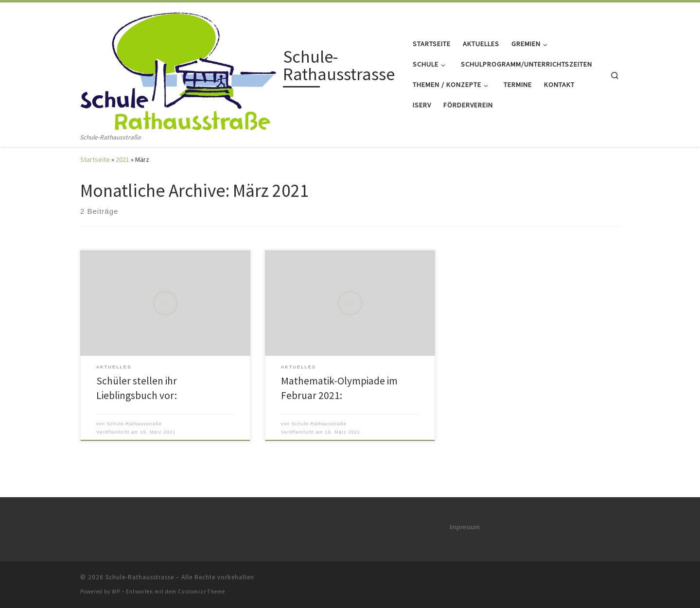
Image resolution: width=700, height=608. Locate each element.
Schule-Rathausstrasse (140, 577)
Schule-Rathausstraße (134, 424)
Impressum (465, 527)
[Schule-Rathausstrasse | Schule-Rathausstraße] (180, 67)
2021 (122, 159)
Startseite (95, 159)
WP (116, 591)
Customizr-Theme (201, 591)
